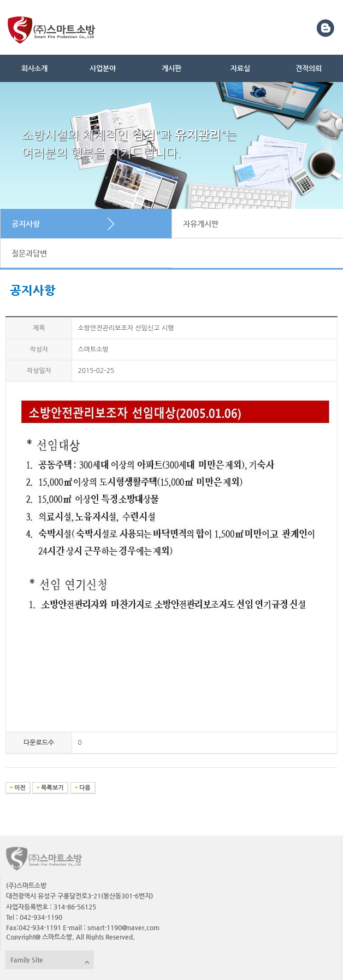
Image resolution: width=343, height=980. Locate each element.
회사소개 (34, 68)
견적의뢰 (309, 68)
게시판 (171, 68)
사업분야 (103, 68)
